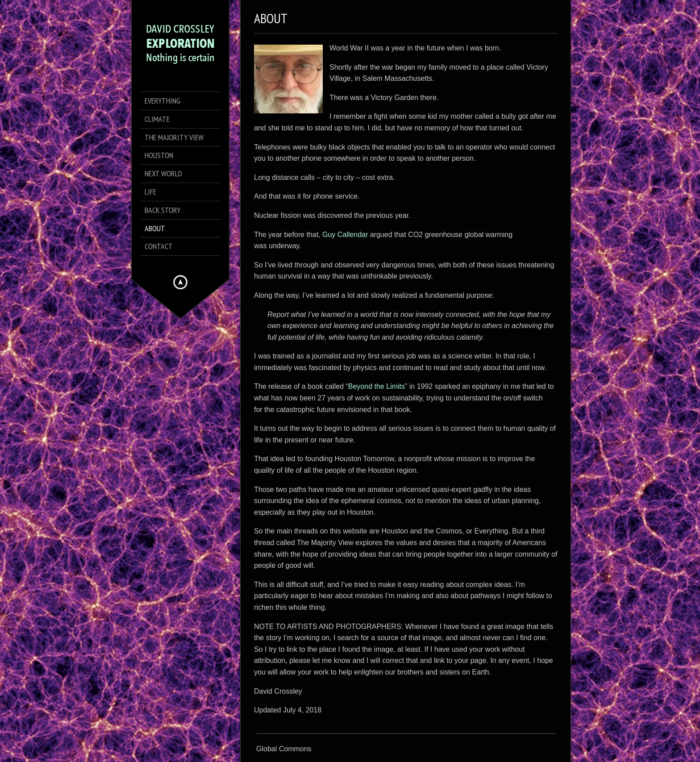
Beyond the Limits (377, 386)
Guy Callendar (345, 235)
